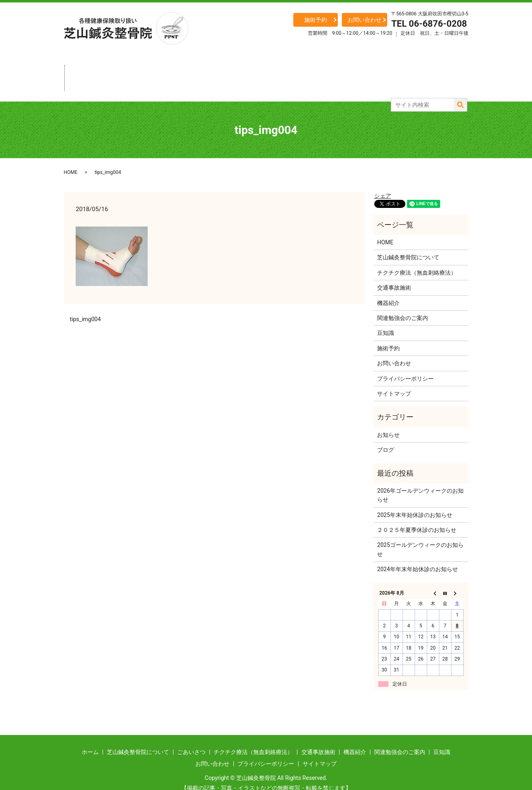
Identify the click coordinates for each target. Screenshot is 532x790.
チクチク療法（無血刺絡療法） (417, 258)
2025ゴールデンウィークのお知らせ (420, 535)
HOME (71, 158)
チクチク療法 (241, 71)
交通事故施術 (291, 71)
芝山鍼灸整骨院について (408, 243)
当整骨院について (140, 71)
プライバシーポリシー (405, 364)
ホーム (89, 71)
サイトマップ (394, 379)
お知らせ (388, 420)
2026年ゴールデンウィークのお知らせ (420, 481)
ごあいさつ (190, 71)
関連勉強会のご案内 (403, 303)
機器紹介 (342, 71)
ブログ (386, 435)
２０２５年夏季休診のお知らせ (417, 515)
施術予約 (316, 20)
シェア (383, 181)
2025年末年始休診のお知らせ (414, 500)
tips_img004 (86, 305)
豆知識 (443, 71)
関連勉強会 (392, 71)
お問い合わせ (365, 20)
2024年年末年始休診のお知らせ (417, 555)
